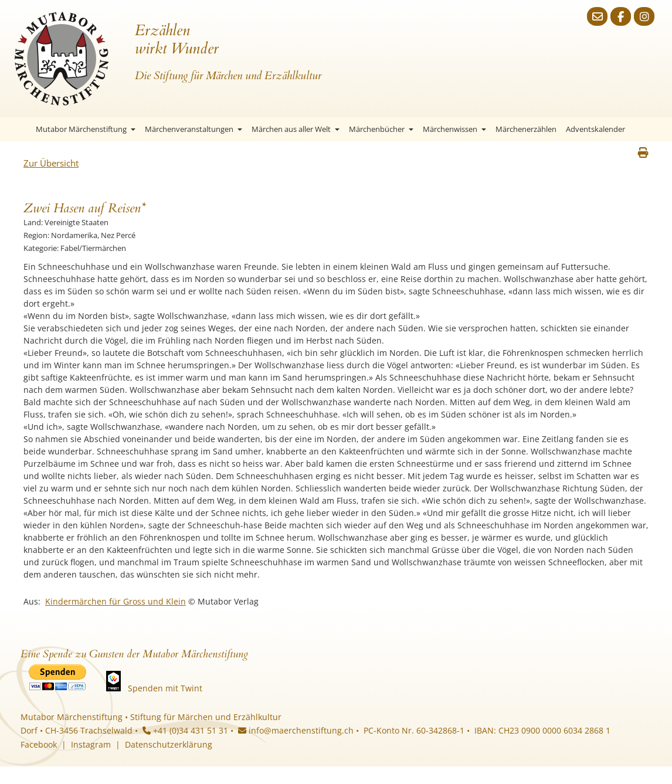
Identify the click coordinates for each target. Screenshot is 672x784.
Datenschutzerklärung (169, 744)
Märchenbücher (381, 129)
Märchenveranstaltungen (194, 129)
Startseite (21, 129)
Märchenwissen (454, 129)
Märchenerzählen (526, 129)
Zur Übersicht (51, 163)
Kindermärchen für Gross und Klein (116, 601)
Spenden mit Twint (165, 688)
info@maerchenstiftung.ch (296, 730)
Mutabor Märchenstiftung (86, 129)
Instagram (91, 744)
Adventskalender (595, 129)
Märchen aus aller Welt (296, 129)
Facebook (39, 744)
